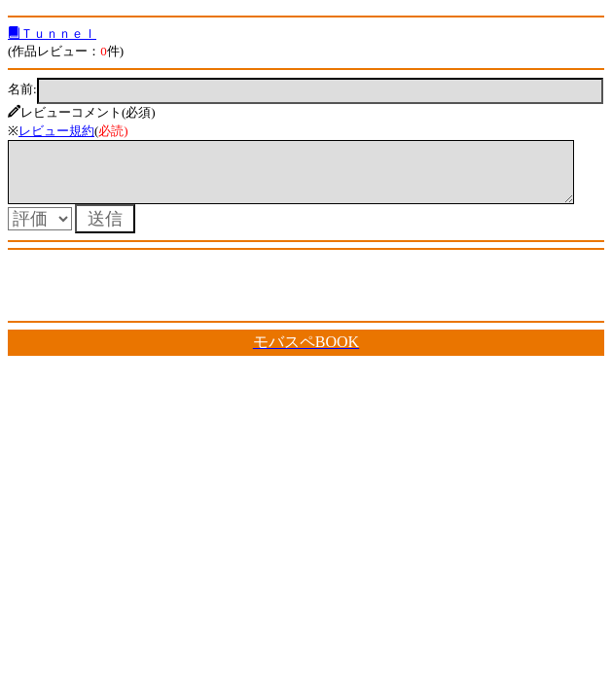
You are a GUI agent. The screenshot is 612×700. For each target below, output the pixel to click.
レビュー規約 (56, 131)
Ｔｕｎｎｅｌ (52, 34)
